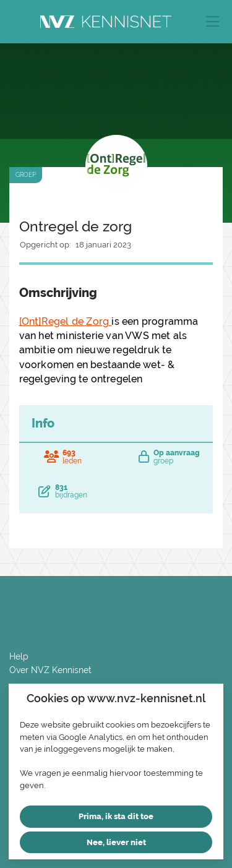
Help (19, 656)
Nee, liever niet (116, 842)
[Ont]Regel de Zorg (66, 321)
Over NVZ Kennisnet (50, 670)
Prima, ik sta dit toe (116, 816)
